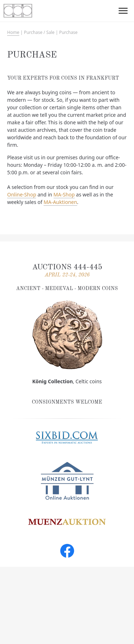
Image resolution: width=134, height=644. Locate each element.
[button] (123, 11)
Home (13, 32)
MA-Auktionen (60, 202)
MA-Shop (64, 194)
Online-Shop (22, 194)
